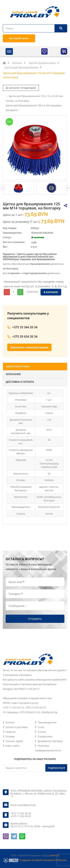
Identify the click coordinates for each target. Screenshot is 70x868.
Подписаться (56, 768)
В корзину (51, 292)
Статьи (42, 732)
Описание (13, 374)
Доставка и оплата (20, 382)
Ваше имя (17, 582)
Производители (47, 722)
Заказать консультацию (29, 347)
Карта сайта (13, 746)
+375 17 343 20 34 (21, 813)
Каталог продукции (21, 88)
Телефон (16, 594)
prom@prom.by (27, 805)
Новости (11, 732)
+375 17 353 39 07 (21, 816)
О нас (41, 727)
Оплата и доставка (17, 727)
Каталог (10, 722)
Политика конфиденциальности (48, 748)
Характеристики (18, 366)
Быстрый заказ (19, 38)
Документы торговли (50, 741)
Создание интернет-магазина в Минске (43, 860)
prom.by (54, 855)
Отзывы (10, 736)
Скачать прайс (14, 741)
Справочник (45, 736)
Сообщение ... (18, 606)
